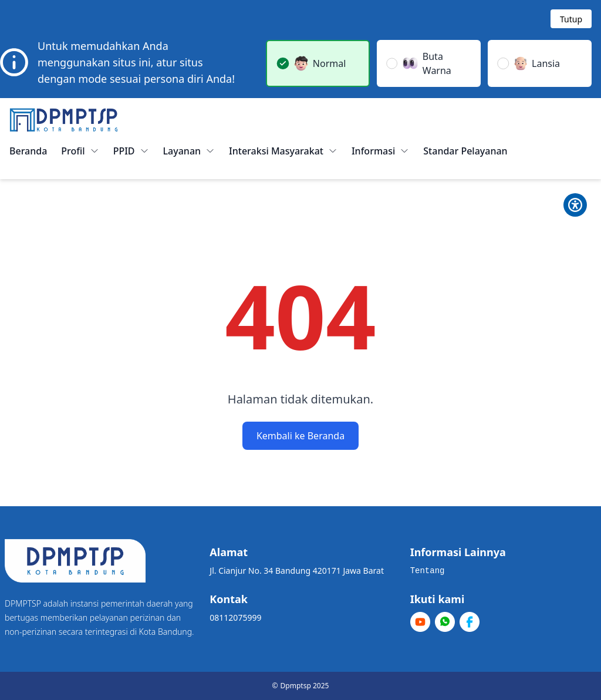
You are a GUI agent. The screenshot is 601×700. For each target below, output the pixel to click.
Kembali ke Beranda (300, 436)
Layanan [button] (189, 151)
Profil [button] (80, 151)
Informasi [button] (380, 151)
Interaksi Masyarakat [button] (283, 151)
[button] (318, 63)
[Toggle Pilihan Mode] (575, 205)
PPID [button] (131, 151)
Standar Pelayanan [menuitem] (465, 151)
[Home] (64, 120)
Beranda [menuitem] (28, 151)
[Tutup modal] (571, 19)
